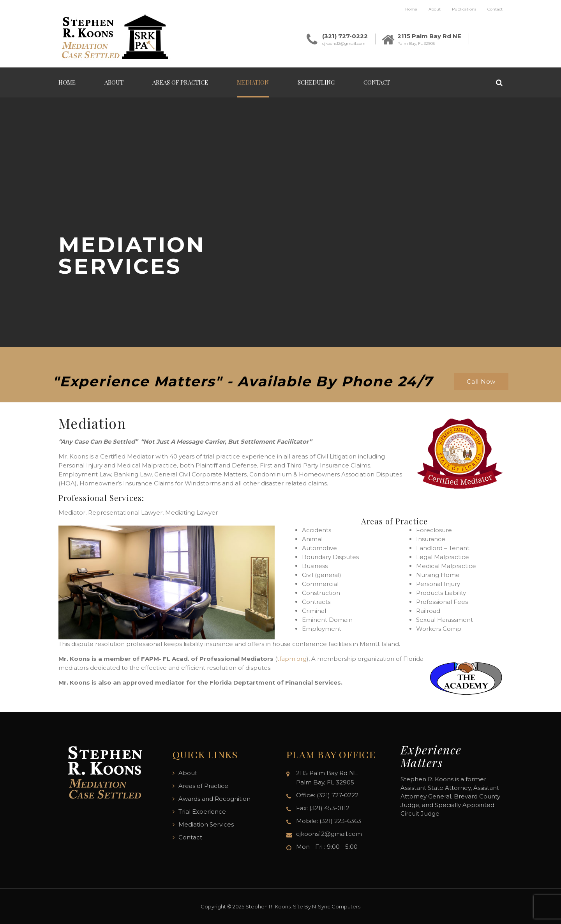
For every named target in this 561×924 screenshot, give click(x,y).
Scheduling (316, 82)
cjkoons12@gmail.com (344, 43)
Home (411, 9)
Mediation (253, 82)
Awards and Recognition (214, 799)
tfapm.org (292, 659)
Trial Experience (202, 812)
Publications (464, 9)
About (435, 9)
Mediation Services (206, 824)
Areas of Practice (180, 82)
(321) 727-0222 (345, 36)
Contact (495, 9)
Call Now (481, 381)
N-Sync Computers (336, 906)
